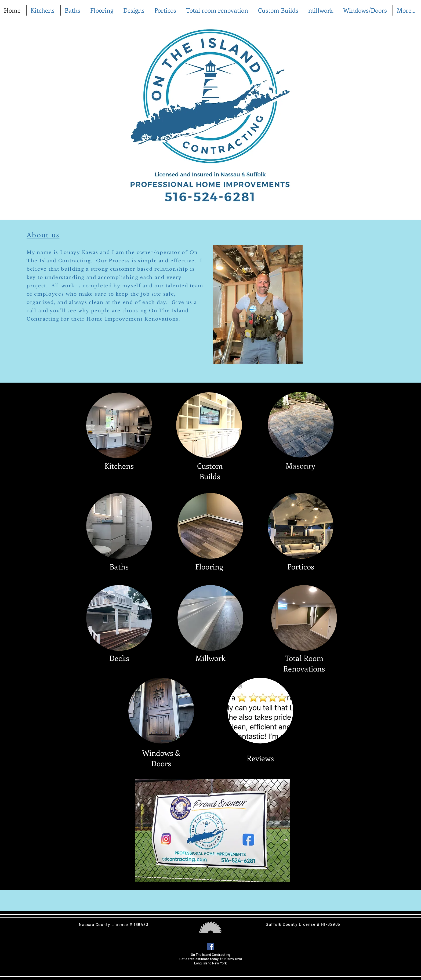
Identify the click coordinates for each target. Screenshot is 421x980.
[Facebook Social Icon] (210, 946)
